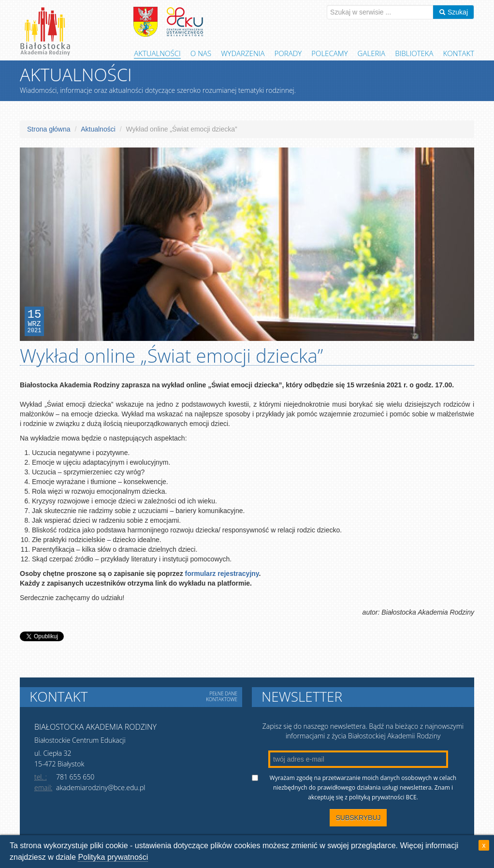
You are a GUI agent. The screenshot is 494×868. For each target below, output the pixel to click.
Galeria (372, 53)
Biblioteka (414, 53)
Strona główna (49, 129)
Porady (288, 53)
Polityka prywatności (113, 857)
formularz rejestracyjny (222, 574)
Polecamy (329, 53)
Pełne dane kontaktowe (222, 696)
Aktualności (157, 53)
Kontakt (459, 53)
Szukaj (453, 12)
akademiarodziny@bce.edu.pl (101, 787)
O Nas (201, 53)
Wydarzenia (243, 53)
